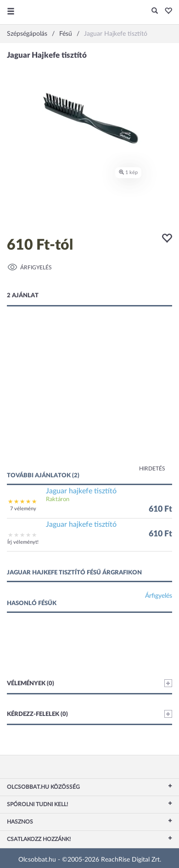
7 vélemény (23, 509)
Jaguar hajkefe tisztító (81, 491)
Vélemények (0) (89, 683)
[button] (166, 11)
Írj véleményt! (23, 542)
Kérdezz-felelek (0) (89, 714)
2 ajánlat (23, 296)
